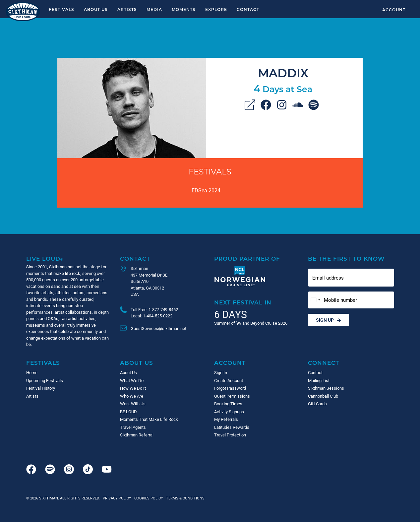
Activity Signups (229, 412)
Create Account (229, 380)
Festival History (41, 388)
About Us (96, 9)
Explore (216, 9)
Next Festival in (243, 302)
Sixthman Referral (137, 435)
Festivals (61, 9)
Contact (248, 9)
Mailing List (319, 380)
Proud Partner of (247, 259)
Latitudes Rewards (232, 427)
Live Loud (45, 259)
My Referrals (226, 419)
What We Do (132, 380)
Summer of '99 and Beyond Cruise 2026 (251, 323)
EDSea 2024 (206, 190)
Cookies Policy (148, 498)
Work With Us (133, 404)
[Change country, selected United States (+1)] (315, 300)
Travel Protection (230, 435)
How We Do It (133, 388)
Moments (184, 9)
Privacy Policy (117, 498)
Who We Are (132, 396)
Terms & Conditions (184, 498)
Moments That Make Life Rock (149, 419)
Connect (324, 363)
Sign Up (329, 320)
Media (154, 9)
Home (32, 372)
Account (394, 10)
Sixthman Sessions (326, 388)
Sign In (221, 372)
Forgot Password (230, 388)
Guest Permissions (232, 396)
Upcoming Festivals (45, 380)
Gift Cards (317, 404)
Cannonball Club (323, 396)
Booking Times (228, 404)
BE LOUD (128, 412)
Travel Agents (133, 427)
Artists (127, 9)
